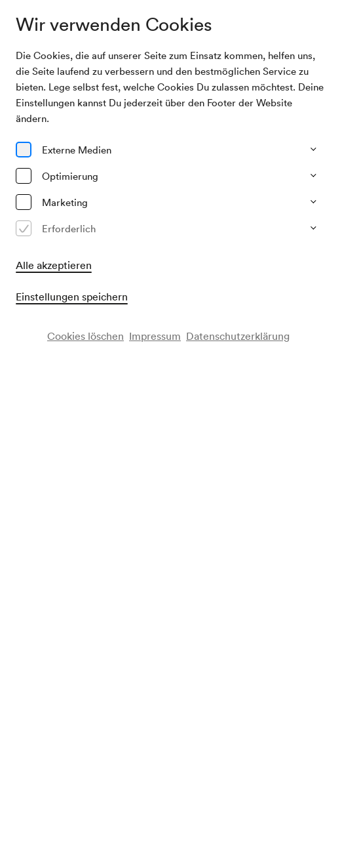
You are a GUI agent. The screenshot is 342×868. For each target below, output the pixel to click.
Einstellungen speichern (72, 297)
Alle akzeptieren (54, 265)
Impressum (155, 336)
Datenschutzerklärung (238, 336)
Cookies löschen (85, 336)
